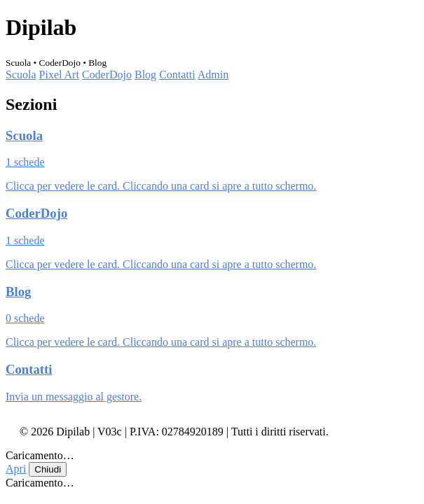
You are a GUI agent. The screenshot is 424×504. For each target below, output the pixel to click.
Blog (145, 75)
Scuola (21, 75)
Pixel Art (59, 75)
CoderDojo (107, 75)
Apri (16, 469)
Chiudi (48, 469)
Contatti (177, 75)
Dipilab (41, 27)
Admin (213, 75)
